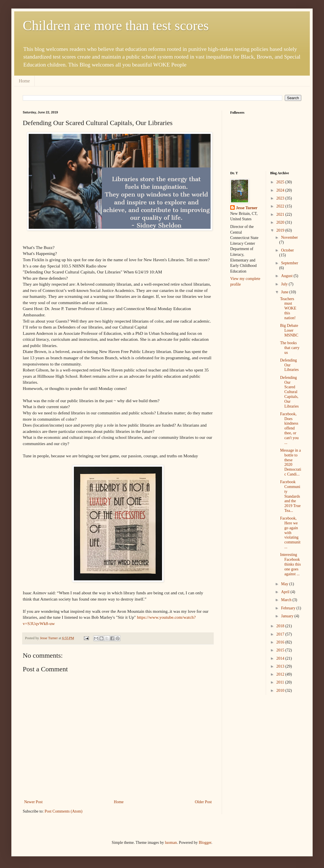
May (285, 584)
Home (24, 81)
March (287, 600)
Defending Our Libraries (289, 365)
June (285, 292)
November (289, 237)
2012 (281, 674)
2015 (281, 650)
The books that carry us (290, 348)
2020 (281, 222)
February (289, 608)
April (286, 592)
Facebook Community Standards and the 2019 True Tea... (290, 496)
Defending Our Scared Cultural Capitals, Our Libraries (289, 392)
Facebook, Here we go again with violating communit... (290, 533)
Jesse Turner (247, 208)
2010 (281, 691)
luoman (171, 843)
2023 (281, 198)
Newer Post (33, 802)
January (288, 616)
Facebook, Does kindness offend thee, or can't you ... (289, 428)
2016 (281, 642)
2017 (281, 634)
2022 (281, 206)
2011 (281, 682)
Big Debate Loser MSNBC (289, 330)
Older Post (203, 802)
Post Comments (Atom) (64, 811)
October (287, 250)
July (285, 284)
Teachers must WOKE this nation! (288, 308)
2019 (281, 230)
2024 (281, 190)
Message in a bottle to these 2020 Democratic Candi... (290, 462)
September (290, 263)
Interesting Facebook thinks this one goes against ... (290, 564)
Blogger (205, 843)
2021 (281, 214)
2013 (281, 666)
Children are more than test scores (116, 25)
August (287, 276)
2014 (281, 658)
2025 (281, 182)
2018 (281, 626)
